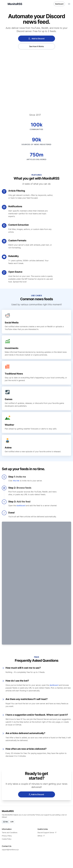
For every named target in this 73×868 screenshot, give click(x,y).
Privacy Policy (7, 824)
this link (16, 488)
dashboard (21, 513)
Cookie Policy (7, 827)
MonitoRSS (8, 799)
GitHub (41, 824)
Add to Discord (36, 39)
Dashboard (59, 4)
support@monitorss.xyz (10, 837)
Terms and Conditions (10, 820)
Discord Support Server (47, 820)
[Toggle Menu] (69, 4)
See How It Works (37, 46)
